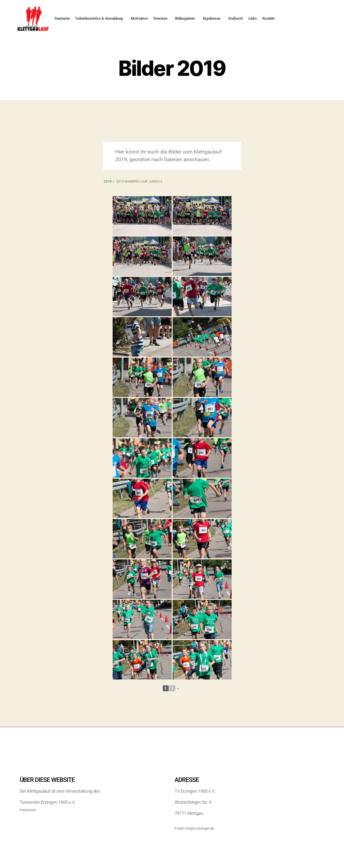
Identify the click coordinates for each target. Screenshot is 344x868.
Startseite (62, 18)
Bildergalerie (186, 18)
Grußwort (236, 18)
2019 (108, 181)
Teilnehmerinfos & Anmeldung (100, 18)
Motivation (139, 18)
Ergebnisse (213, 18)
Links (253, 18)
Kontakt (269, 18)
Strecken (161, 18)
